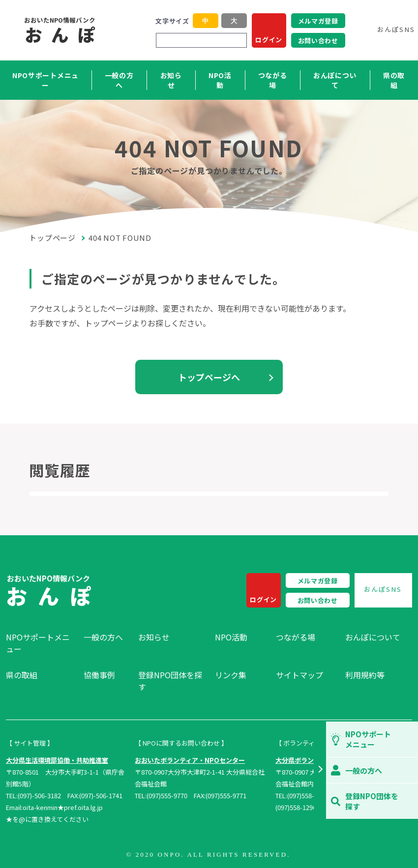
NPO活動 (220, 80)
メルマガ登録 (318, 21)
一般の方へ (119, 80)
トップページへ (209, 377)
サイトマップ (299, 675)
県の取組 (394, 80)
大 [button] (234, 21)
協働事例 (99, 675)
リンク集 (231, 675)
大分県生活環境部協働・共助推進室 (57, 760)
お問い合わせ (318, 41)
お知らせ (171, 80)
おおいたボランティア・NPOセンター (190, 760)
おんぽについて (335, 80)
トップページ (53, 238)
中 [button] (205, 21)
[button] (320, 770)
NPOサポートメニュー (45, 80)
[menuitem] (40, 643)
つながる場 (273, 80)
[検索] (238, 40)
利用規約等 (365, 675)
